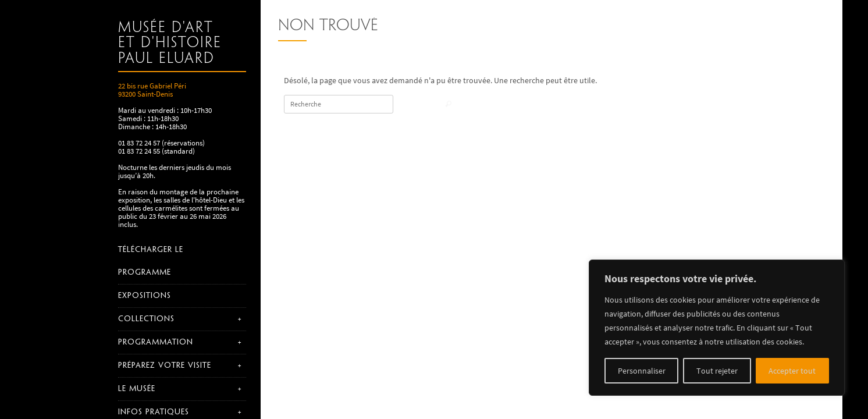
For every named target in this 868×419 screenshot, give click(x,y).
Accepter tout (792, 371)
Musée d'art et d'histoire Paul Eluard (170, 43)
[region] (717, 328)
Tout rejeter (717, 371)
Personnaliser (642, 371)
